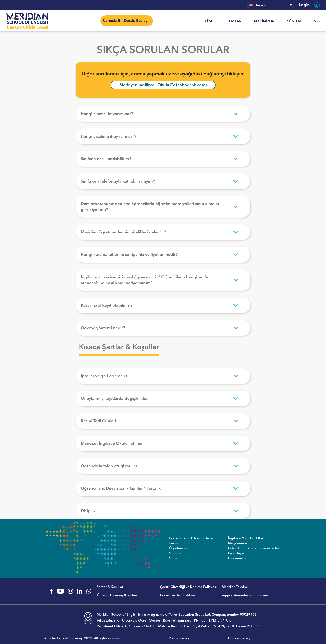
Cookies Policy (239, 638)
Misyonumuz (238, 543)
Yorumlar (176, 553)
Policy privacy (179, 638)
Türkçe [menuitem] (261, 5)
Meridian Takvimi (235, 587)
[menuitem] (271, 5)
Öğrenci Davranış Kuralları (117, 595)
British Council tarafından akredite (254, 548)
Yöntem (294, 21)
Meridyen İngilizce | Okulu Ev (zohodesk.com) (163, 85)
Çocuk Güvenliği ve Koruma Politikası (188, 587)
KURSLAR (234, 21)
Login (309, 5)
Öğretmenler (179, 548)
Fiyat (210, 21)
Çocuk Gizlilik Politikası (177, 595)
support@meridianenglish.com (245, 595)
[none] (271, 5)
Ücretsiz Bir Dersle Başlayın (127, 21)
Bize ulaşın (236, 553)
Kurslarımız (177, 543)
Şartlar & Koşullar (110, 587)
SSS (317, 21)
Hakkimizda (263, 21)
